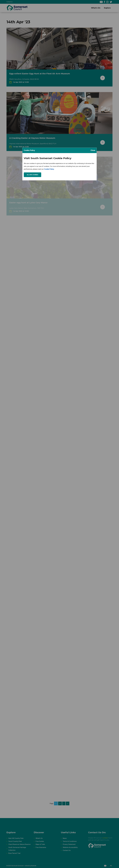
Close (93, 150)
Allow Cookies (32, 175)
